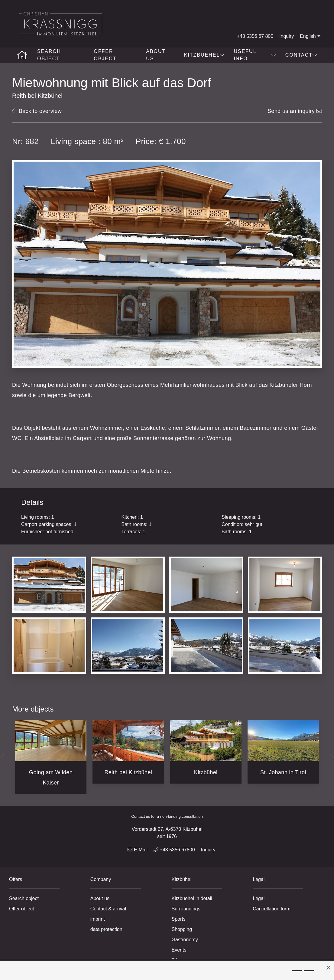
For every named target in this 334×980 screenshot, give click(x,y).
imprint (98, 919)
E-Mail (138, 850)
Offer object (105, 55)
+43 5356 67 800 (255, 36)
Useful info (255, 55)
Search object (49, 55)
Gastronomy (185, 940)
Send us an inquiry (295, 111)
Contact (301, 55)
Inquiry (287, 36)
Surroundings (186, 909)
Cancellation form (272, 909)
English (311, 36)
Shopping (182, 929)
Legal (259, 898)
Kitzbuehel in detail (192, 898)
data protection (106, 929)
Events (179, 950)
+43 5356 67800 (174, 850)
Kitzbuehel (204, 55)
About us (156, 55)
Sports (179, 919)
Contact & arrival (108, 909)
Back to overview (37, 111)
